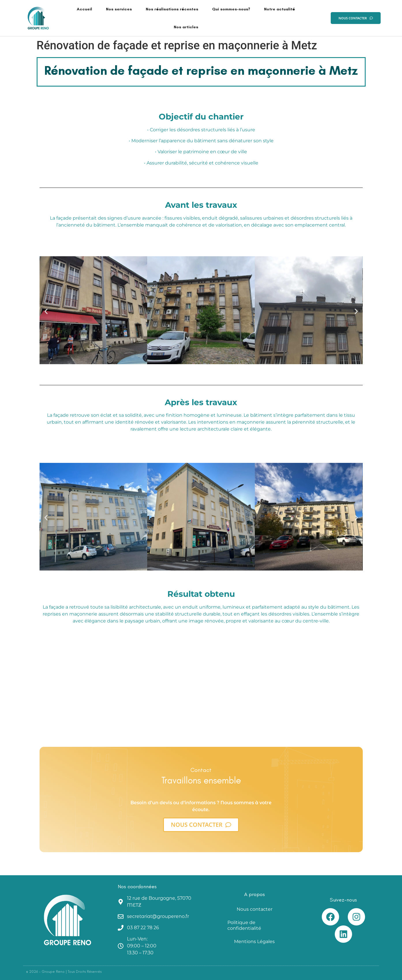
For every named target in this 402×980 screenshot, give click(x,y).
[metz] (201, 678)
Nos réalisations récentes (172, 9)
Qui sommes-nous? (231, 9)
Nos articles (186, 27)
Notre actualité (279, 9)
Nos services (119, 9)
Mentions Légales (254, 941)
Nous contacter (255, 909)
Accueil (84, 9)
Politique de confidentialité (244, 925)
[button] (46, 311)
